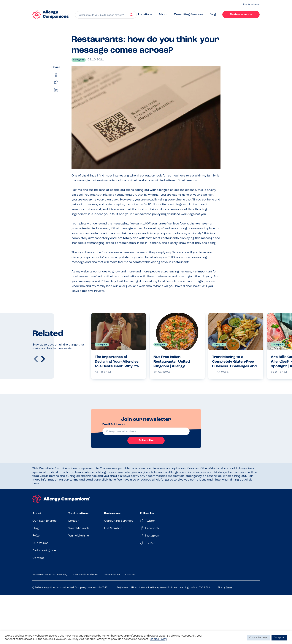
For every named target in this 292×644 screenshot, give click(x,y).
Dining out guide (44, 551)
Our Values (40, 543)
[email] (146, 431)
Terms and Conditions (85, 575)
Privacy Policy (112, 575)
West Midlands (79, 528)
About (163, 15)
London (74, 521)
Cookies (130, 575)
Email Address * (114, 425)
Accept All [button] (279, 638)
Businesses (112, 513)
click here (109, 480)
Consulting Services (189, 15)
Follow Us (147, 513)
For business (251, 5)
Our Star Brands (45, 521)
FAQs (36, 536)
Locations (145, 15)
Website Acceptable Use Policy (50, 575)
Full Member (113, 528)
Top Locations (78, 513)
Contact (38, 558)
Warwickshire (79, 536)
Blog (213, 15)
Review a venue (241, 15)
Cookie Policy (158, 639)
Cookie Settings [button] (258, 638)
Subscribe (146, 441)
